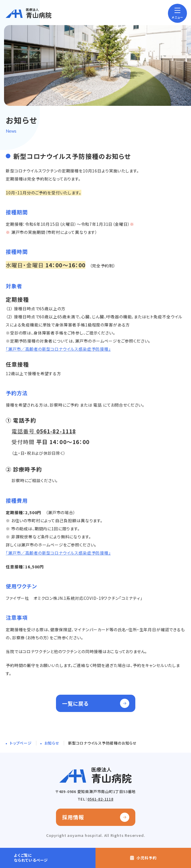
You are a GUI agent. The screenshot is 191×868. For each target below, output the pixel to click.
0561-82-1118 (100, 799)
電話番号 (44, 431)
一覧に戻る (75, 703)
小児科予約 (146, 858)
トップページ (21, 743)
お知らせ (52, 743)
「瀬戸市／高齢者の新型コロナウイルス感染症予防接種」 (58, 349)
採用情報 (73, 817)
